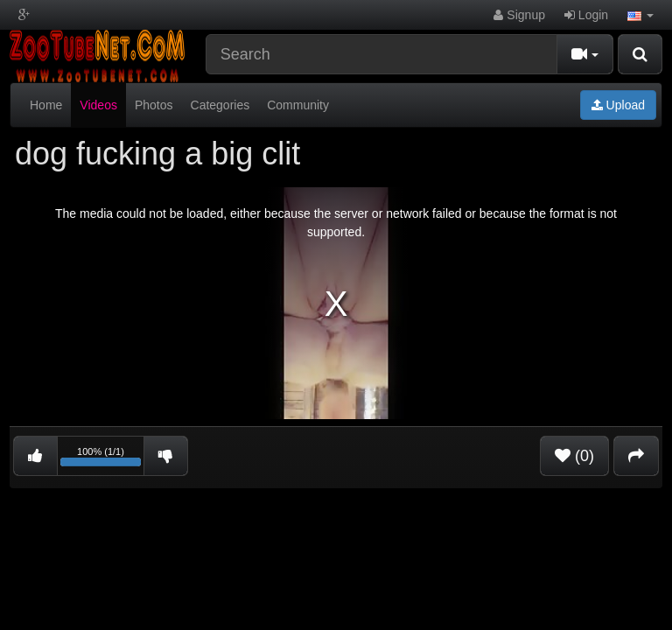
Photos (154, 105)
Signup (519, 15)
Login (586, 15)
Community (298, 105)
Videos (98, 105)
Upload (618, 105)
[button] (640, 15)
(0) (574, 456)
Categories (220, 105)
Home (46, 105)
